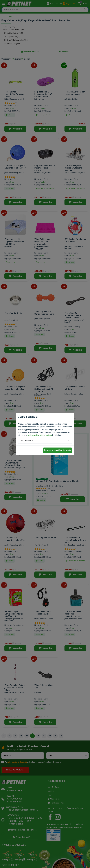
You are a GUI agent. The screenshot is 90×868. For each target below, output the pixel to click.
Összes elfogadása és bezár (58, 450)
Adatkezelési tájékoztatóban (40, 435)
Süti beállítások (27, 440)
